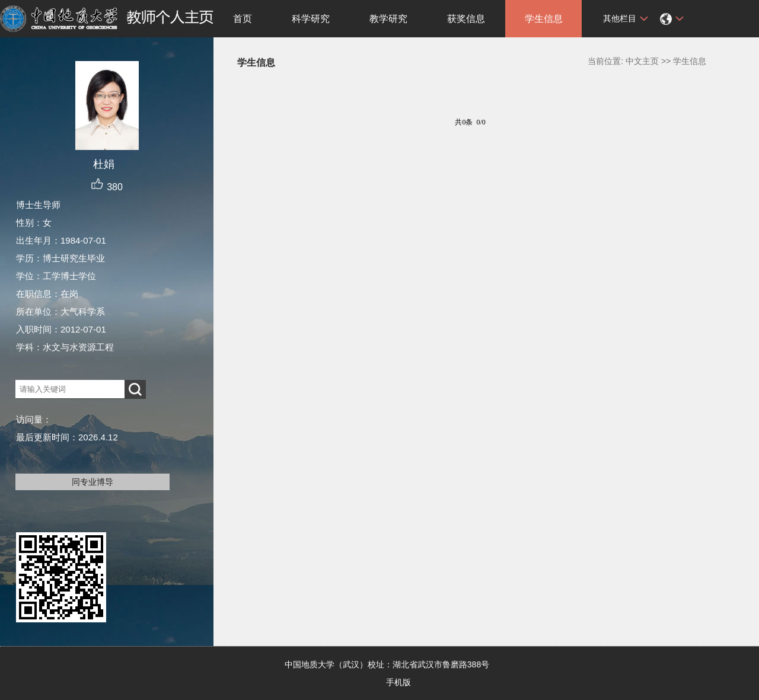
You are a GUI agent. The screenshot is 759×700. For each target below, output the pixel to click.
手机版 (398, 682)
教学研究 (388, 19)
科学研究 (311, 19)
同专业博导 (93, 482)
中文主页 (642, 61)
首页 (243, 19)
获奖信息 (466, 19)
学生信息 (544, 19)
